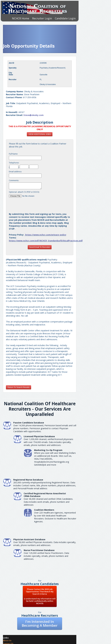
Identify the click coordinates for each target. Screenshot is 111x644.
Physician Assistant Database (29, 539)
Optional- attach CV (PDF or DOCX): (24, 192)
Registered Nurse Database (28, 480)
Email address (15, 171)
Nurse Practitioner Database (39, 550)
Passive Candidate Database (29, 423)
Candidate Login (65, 18)
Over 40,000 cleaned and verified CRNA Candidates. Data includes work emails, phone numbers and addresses (48, 502)
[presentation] (40, 204)
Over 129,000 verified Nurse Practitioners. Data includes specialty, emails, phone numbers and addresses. (46, 556)
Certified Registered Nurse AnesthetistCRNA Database (45, 495)
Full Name (13, 154)
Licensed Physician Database (39, 436)
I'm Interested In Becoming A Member (40, 623)
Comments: (14, 180)
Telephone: (14, 163)
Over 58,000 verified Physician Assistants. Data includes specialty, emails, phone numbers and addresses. (45, 544)
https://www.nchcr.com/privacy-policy (46, 235)
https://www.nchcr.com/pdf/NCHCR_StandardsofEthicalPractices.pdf (46, 241)
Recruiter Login (42, 18)
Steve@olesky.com (33, 115)
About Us (7, 641)
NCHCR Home (21, 18)
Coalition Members (44, 510)
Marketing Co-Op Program (48, 450)
